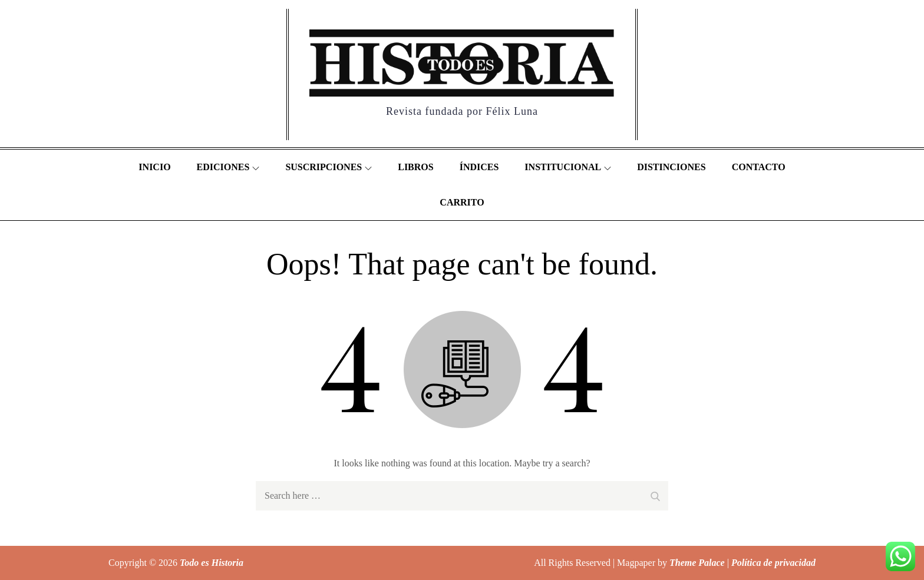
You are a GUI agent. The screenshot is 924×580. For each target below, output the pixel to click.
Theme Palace (697, 563)
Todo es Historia (212, 563)
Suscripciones (329, 167)
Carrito (462, 202)
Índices (479, 167)
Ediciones (228, 167)
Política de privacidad (773, 563)
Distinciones (671, 167)
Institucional (568, 167)
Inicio (154, 167)
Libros (415, 167)
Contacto (759, 167)
